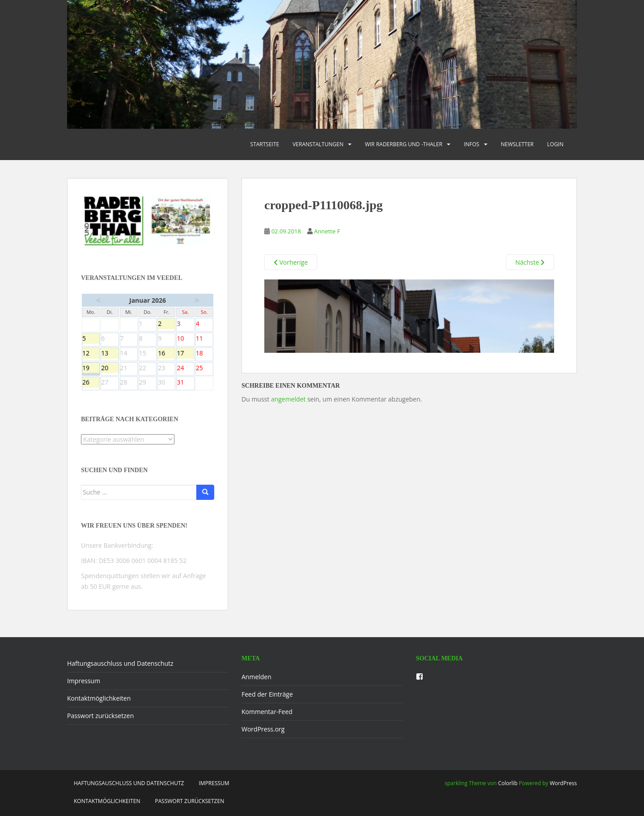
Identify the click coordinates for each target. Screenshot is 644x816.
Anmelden (256, 677)
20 (110, 368)
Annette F (327, 231)
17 (185, 354)
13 (110, 354)
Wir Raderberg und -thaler (404, 144)
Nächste (530, 262)
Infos (472, 144)
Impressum (84, 681)
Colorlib (508, 783)
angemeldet (288, 399)
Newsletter (517, 144)
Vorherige (291, 262)
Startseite (265, 144)
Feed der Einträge (267, 694)
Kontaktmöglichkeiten (99, 698)
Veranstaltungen (318, 144)
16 (166, 354)
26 (91, 383)
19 (91, 368)
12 (91, 354)
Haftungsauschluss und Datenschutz (120, 663)
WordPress (563, 783)
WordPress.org (263, 729)
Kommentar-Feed (267, 712)
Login (555, 144)
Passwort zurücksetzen (100, 716)
